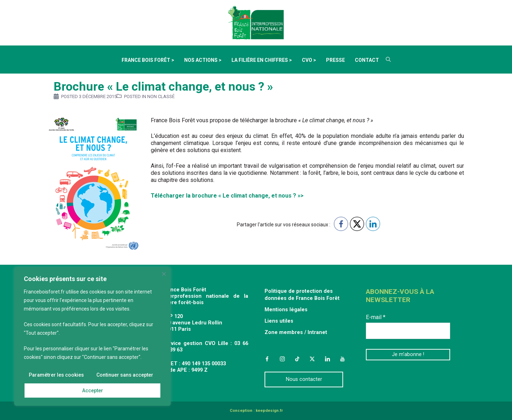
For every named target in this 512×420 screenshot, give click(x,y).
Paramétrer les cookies (56, 375)
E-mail (376, 317)
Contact (367, 60)
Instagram (282, 359)
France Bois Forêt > (148, 60)
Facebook (267, 359)
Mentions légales (286, 310)
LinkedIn (327, 359)
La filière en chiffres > (262, 60)
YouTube (342, 359)
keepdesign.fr (269, 411)
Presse (335, 60)
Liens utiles (279, 321)
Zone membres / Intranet (296, 332)
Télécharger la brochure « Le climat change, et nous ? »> (227, 196)
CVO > (309, 60)
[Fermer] (164, 274)
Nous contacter (304, 379)
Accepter (93, 391)
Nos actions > (203, 60)
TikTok (297, 359)
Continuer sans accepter (125, 375)
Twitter (312, 359)
